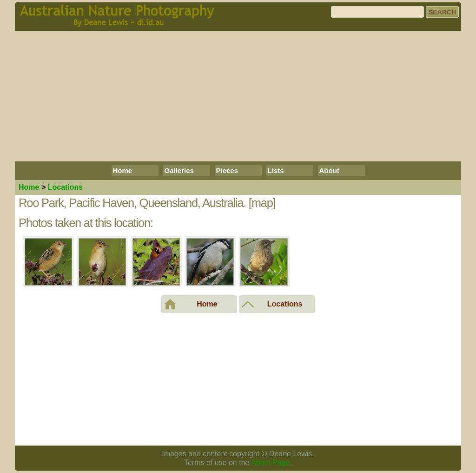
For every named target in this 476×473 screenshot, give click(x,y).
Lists (276, 170)
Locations (66, 187)
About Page (271, 463)
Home (123, 170)
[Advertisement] (238, 96)
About (329, 170)
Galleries (179, 170)
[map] (262, 203)
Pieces (227, 170)
